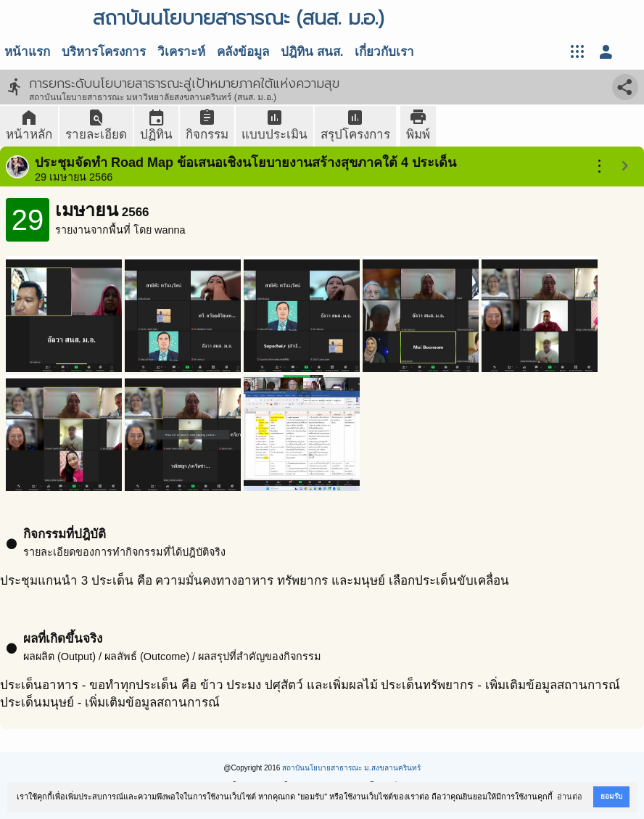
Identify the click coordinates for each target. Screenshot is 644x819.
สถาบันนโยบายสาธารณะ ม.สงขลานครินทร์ (351, 768)
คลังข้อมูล (243, 52)
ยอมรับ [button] (611, 796)
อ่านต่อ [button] (570, 797)
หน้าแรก (27, 52)
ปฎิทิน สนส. (312, 52)
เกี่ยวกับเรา (384, 52)
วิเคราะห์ (181, 52)
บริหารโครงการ (104, 52)
